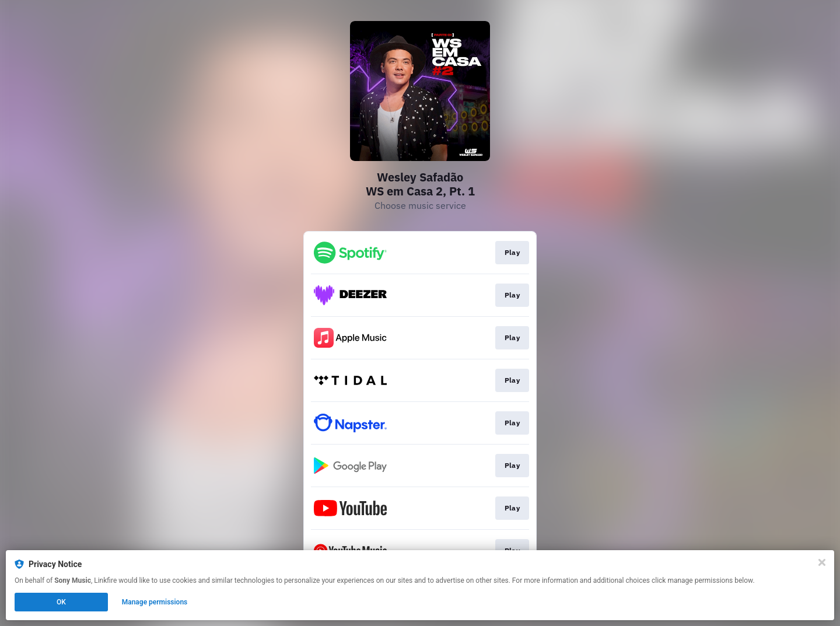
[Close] (822, 562)
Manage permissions (155, 602)
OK (61, 602)
